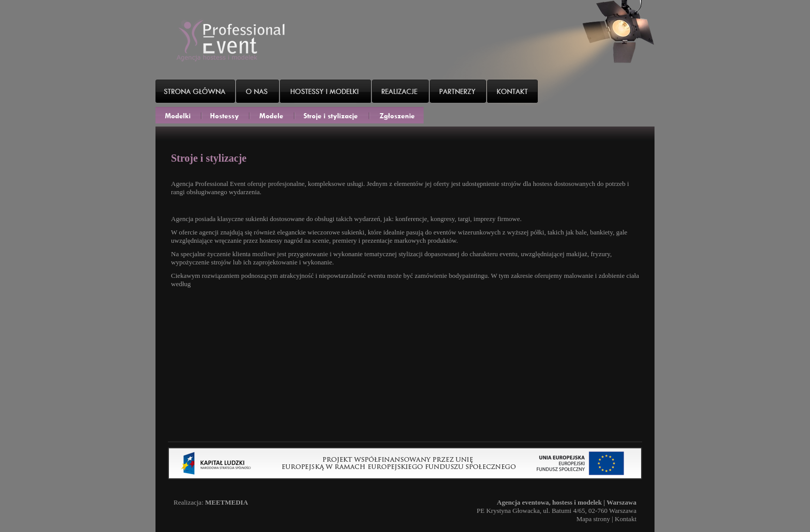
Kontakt (626, 519)
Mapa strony (593, 519)
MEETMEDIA (227, 502)
